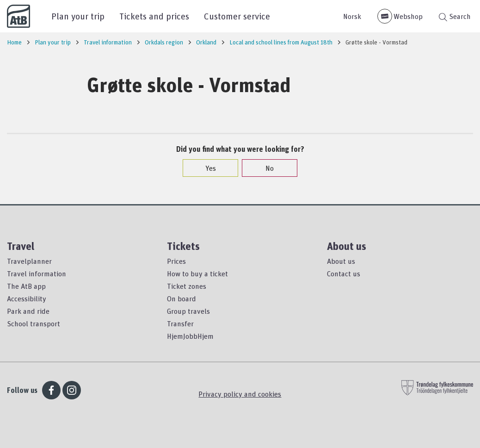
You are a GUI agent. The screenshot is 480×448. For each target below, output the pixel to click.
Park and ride (28, 311)
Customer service (237, 16)
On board (182, 299)
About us (341, 261)
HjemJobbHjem (190, 336)
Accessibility (27, 299)
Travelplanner (29, 261)
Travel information (37, 274)
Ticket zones (187, 286)
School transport (34, 324)
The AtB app (26, 286)
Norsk (352, 16)
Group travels (188, 311)
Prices (176, 261)
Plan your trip (78, 16)
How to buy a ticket (197, 274)
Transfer (180, 324)
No (265, 168)
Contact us (344, 274)
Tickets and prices (154, 16)
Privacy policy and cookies (240, 394)
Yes (206, 168)
